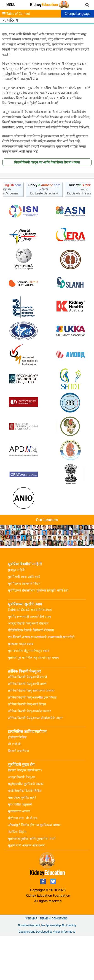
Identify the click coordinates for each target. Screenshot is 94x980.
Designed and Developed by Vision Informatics (47, 976)
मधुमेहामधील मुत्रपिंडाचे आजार (26, 828)
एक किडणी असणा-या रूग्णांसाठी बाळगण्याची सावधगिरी (41, 681)
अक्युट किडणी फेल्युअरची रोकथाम (28, 668)
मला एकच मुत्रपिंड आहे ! (22, 842)
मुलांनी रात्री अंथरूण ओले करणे (26, 890)
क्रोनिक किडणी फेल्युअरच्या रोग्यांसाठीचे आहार (35, 762)
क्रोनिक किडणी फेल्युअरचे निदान (27, 748)
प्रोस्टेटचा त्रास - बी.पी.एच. (23, 862)
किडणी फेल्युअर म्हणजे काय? (25, 814)
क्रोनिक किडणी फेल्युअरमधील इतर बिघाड (32, 742)
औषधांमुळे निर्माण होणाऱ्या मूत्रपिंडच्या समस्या (34, 869)
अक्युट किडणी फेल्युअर (22, 821)
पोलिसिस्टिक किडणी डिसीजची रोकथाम (31, 674)
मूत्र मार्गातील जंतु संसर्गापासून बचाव (29, 695)
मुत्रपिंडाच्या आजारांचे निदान (24, 628)
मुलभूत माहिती (16, 614)
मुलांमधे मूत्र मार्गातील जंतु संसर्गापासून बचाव (33, 702)
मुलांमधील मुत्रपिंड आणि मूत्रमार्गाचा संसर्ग (32, 883)
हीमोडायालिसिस (17, 781)
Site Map (31, 963)
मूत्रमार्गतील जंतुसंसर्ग (20, 849)
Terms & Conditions (54, 963)
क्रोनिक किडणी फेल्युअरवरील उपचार (30, 755)
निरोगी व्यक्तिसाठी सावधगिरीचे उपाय (30, 654)
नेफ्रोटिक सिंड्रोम (17, 876)
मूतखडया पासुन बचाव (21, 688)
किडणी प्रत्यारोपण (18, 795)
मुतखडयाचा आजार (19, 855)
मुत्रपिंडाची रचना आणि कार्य (24, 621)
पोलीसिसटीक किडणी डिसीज (25, 835)
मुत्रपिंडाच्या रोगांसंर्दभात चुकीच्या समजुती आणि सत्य (38, 635)
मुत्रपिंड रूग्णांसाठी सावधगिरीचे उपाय (30, 661)
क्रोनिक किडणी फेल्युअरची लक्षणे (27, 728)
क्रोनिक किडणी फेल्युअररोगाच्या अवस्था (31, 735)
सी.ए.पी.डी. (15, 788)
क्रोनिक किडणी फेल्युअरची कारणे (27, 721)
